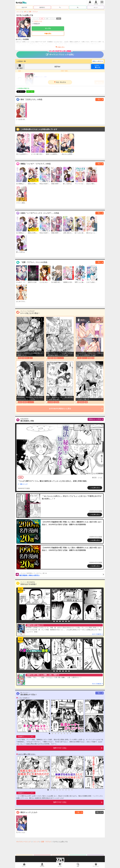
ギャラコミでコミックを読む (60, 53)
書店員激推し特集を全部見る (62, 574)
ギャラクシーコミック (24, 842)
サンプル (48, 28)
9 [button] (72, 790)
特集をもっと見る (95, 419)
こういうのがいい (24, 698)
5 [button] (63, 621)
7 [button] (69, 621)
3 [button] (57, 621)
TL (60, 7)
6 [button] (66, 621)
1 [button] (51, 621)
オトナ (96, 7)
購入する (98, 66)
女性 (25, 12)
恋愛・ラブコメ (33, 12)
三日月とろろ (38, 21)
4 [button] (60, 621)
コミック (19, 12)
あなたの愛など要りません (27, 754)
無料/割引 (42, 7)
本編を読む (48, 34)
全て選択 (20, 68)
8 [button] (70, 733)
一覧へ (99, 99)
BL (78, 7)
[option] (34, 605)
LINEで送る (30, 92)
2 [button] (54, 621)
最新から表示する (98, 61)
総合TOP (24, 7)
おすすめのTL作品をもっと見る (60, 409)
